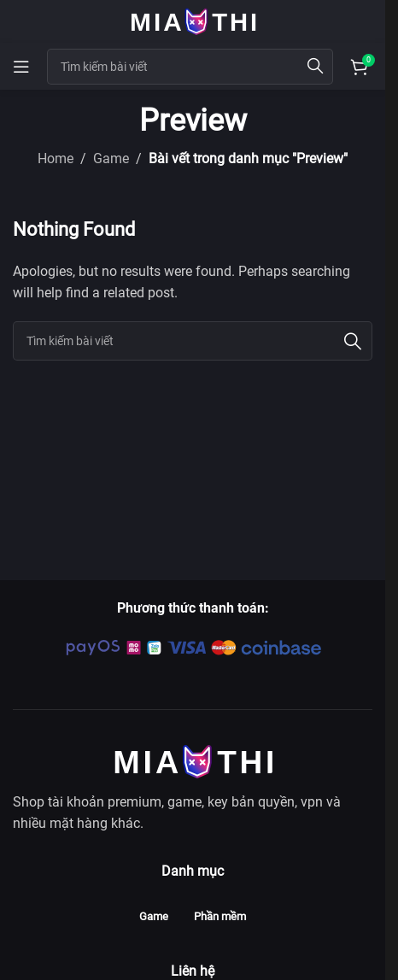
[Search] (193, 341)
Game (111, 158)
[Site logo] (193, 20)
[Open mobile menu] (21, 67)
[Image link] (193, 760)
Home (56, 158)
